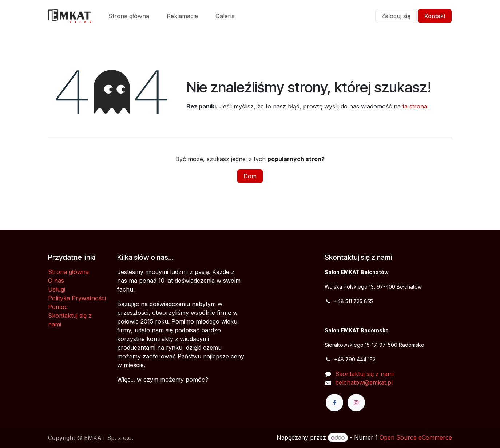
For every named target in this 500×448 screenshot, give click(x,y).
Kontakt (435, 16)
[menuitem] (129, 16)
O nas (56, 281)
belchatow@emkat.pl (364, 382)
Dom (250, 176)
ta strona (415, 106)
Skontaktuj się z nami (364, 374)
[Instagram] (356, 403)
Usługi (57, 289)
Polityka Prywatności (77, 298)
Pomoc (58, 307)
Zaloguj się (396, 16)
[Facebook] (334, 403)
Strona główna (68, 272)
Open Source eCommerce (416, 437)
